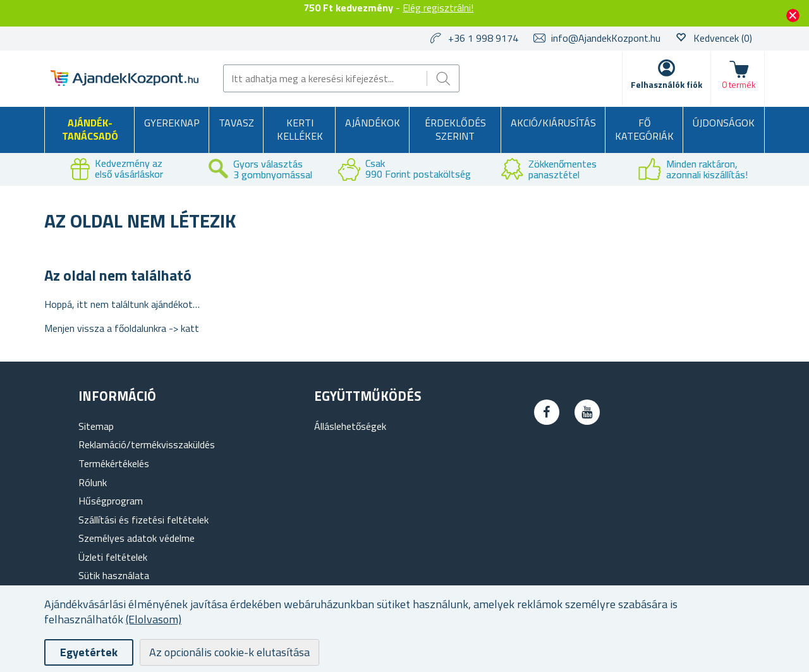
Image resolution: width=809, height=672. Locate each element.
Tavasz (236, 123)
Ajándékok (373, 123)
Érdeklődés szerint (455, 130)
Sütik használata (114, 575)
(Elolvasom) (154, 619)
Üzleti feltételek (113, 557)
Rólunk (93, 482)
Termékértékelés (114, 463)
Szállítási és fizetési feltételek (143, 520)
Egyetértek (89, 652)
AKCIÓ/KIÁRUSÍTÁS (553, 123)
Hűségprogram (111, 501)
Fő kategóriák (644, 130)
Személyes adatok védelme (137, 538)
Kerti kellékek (300, 130)
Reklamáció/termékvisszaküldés (147, 444)
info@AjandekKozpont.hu (606, 38)
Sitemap (96, 426)
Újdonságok (724, 123)
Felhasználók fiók (666, 84)
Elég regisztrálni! (438, 8)
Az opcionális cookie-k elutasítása (229, 652)
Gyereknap (172, 123)
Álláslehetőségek (350, 426)
